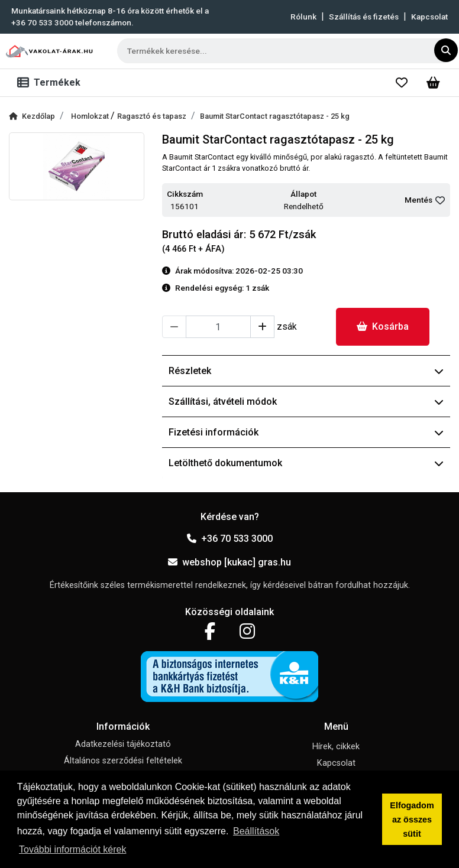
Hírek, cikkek (336, 747)
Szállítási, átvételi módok (306, 402)
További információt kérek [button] (72, 849)
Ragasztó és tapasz (152, 116)
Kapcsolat (429, 17)
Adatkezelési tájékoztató (123, 744)
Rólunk (303, 17)
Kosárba (383, 326)
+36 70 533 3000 (230, 539)
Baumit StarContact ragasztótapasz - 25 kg (275, 116)
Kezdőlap (32, 116)
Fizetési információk (306, 432)
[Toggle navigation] (51, 83)
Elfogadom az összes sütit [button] (412, 820)
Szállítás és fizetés (364, 17)
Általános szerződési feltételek (123, 761)
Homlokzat (91, 116)
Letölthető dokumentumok (306, 463)
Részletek (306, 371)
